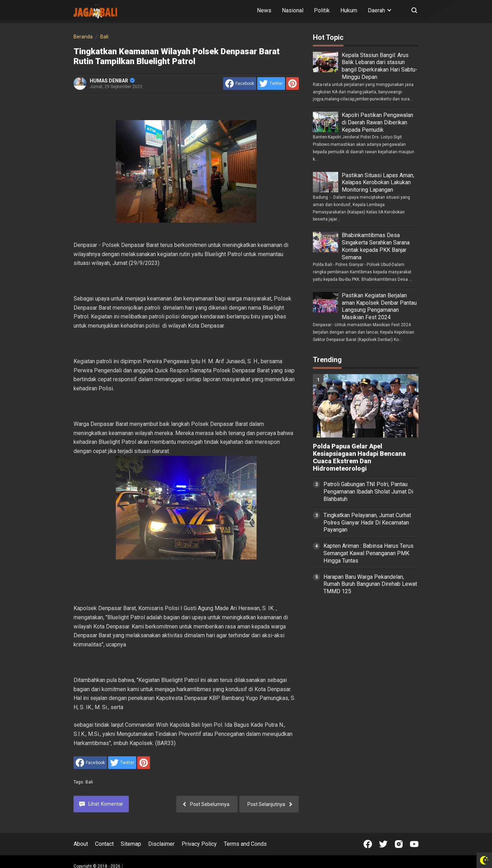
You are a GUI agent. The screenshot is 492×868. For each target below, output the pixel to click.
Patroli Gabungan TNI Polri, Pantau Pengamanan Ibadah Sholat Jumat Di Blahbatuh (368, 492)
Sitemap (131, 844)
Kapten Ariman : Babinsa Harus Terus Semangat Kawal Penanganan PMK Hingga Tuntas (368, 553)
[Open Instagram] (399, 844)
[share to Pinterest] (292, 83)
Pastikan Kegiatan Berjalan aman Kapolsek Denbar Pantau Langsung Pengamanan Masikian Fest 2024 (379, 306)
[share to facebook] (240, 83)
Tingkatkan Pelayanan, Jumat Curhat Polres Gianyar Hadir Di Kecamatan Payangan (367, 523)
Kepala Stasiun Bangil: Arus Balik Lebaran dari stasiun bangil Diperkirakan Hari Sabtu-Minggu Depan (380, 66)
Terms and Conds (245, 844)
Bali (89, 782)
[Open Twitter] (383, 844)
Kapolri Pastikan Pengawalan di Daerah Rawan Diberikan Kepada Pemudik (377, 122)
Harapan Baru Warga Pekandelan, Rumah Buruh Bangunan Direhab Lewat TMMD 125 (370, 584)
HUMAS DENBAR (112, 81)
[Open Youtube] (414, 844)
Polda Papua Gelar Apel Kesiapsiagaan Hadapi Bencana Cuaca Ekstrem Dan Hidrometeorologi (359, 457)
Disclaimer (161, 844)
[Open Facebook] (368, 844)
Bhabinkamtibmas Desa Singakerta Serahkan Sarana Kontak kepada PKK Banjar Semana (376, 246)
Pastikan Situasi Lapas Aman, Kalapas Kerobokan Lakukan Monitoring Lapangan (378, 183)
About (81, 844)
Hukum (349, 10)
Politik (322, 10)
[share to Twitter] (271, 83)
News (264, 10)
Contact (104, 844)
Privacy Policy (199, 844)
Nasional (293, 10)
